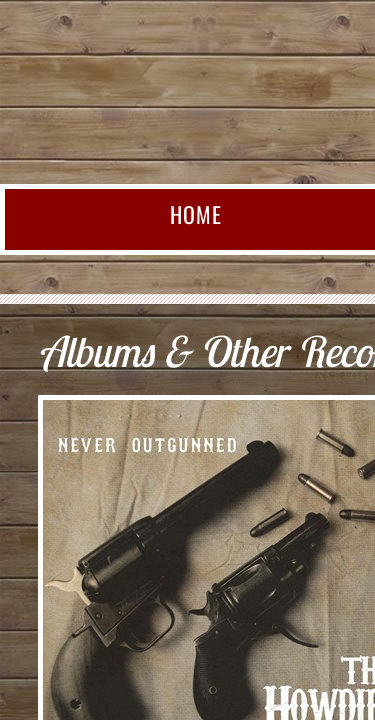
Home (196, 214)
